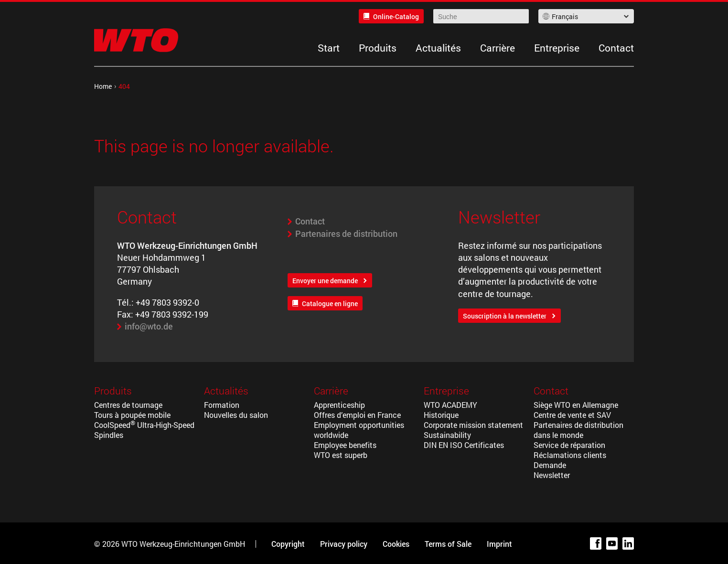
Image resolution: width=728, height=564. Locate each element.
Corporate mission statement (473, 425)
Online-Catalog (396, 16)
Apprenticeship (339, 405)
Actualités (438, 48)
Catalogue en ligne (330, 303)
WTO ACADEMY (450, 405)
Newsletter (552, 475)
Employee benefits (345, 445)
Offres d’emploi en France (357, 415)
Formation (222, 405)
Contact (616, 48)
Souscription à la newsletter (505, 316)
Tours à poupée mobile (132, 415)
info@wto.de (149, 326)
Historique (441, 415)
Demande (550, 465)
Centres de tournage (128, 405)
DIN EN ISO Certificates (464, 445)
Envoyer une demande (325, 281)
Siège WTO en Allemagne (576, 405)
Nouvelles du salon (236, 415)
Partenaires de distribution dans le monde (578, 430)
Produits (378, 48)
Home (103, 86)
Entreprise (557, 48)
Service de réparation (569, 445)
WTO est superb (341, 455)
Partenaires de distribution (346, 234)
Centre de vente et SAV (572, 415)
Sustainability (447, 435)
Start (329, 48)
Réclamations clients (570, 455)
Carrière (498, 48)
